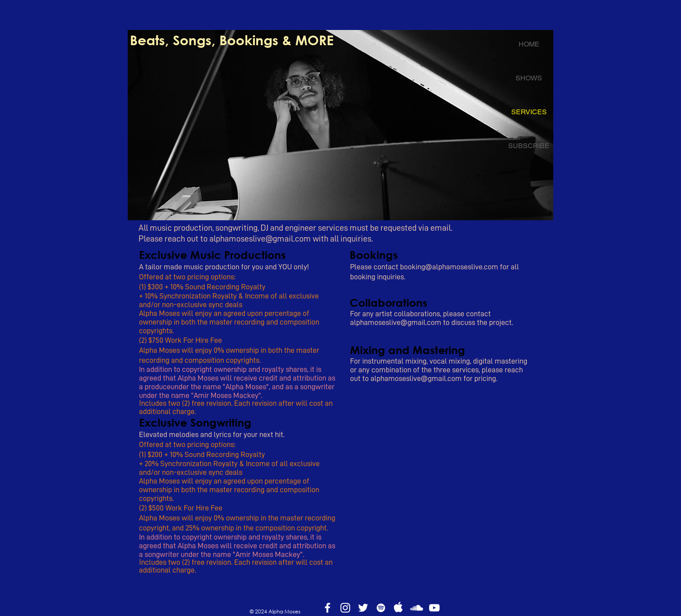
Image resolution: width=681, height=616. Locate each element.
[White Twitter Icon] (363, 608)
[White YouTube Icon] (434, 608)
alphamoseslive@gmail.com (260, 238)
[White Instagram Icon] (345, 608)
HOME (529, 44)
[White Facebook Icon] (327, 608)
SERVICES (529, 112)
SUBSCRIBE (529, 146)
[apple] (399, 608)
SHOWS (529, 78)
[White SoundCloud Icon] (417, 608)
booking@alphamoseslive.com (449, 267)
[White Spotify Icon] (381, 608)
